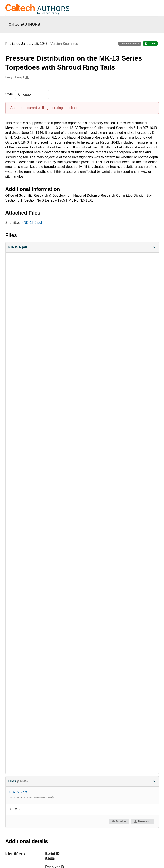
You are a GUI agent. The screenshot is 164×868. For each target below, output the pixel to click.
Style (9, 94)
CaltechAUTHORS (24, 24)
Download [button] (142, 821)
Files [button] (82, 781)
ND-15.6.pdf (33, 223)
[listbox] (32, 94)
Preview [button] (119, 821)
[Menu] (156, 8)
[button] (82, 247)
